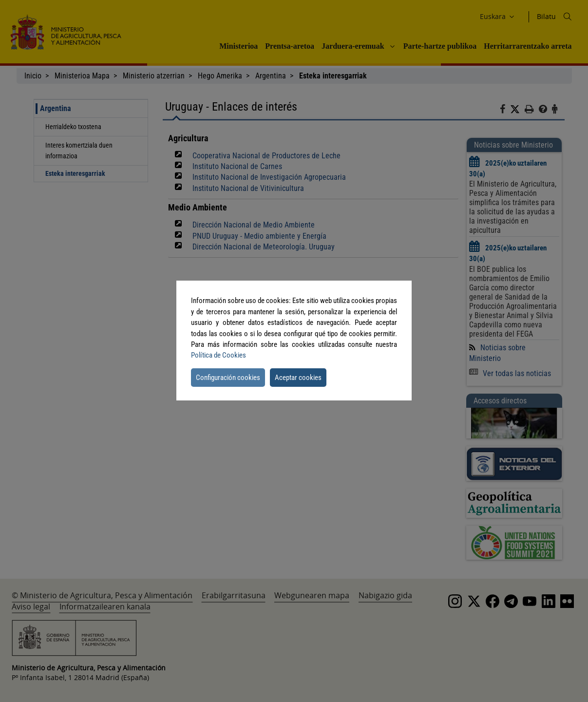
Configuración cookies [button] (228, 378)
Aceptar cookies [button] (298, 378)
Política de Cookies (218, 355)
